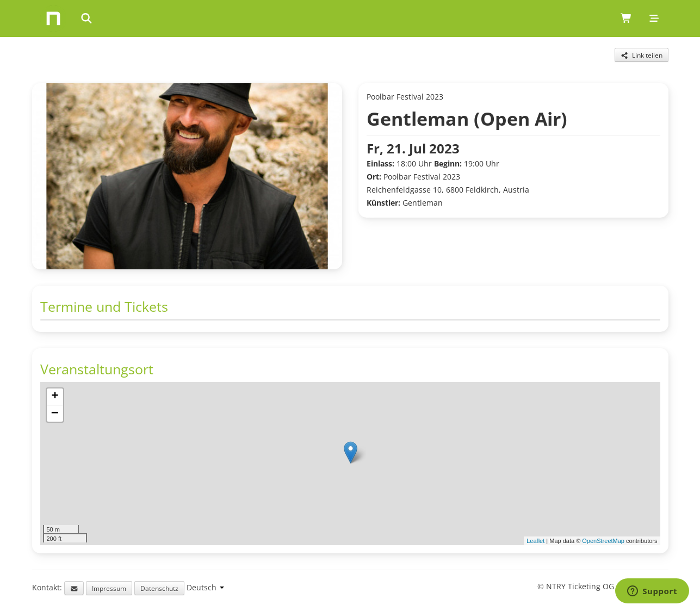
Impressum (109, 588)
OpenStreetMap (603, 541)
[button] (351, 452)
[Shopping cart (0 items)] (626, 18)
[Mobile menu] (654, 18)
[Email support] (74, 588)
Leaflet (535, 541)
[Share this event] (642, 55)
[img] (350, 464)
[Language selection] (205, 587)
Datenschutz (159, 588)
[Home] (53, 18)
